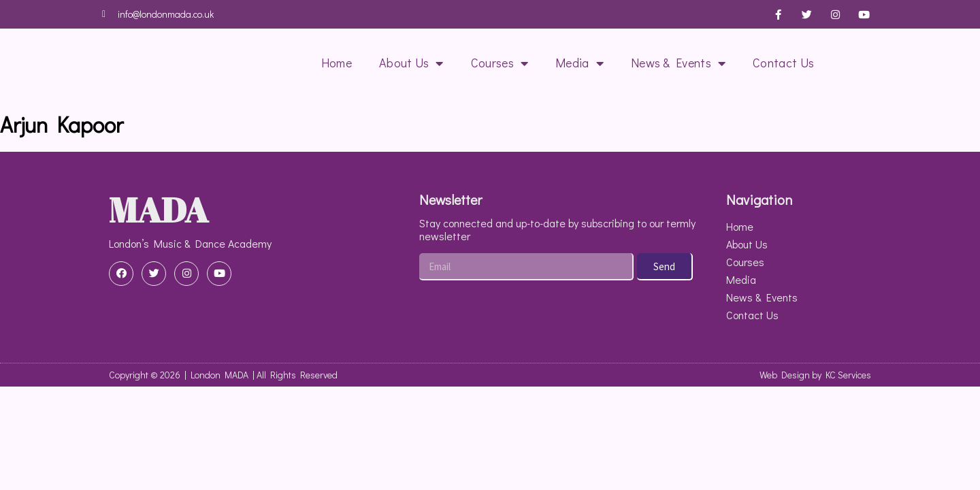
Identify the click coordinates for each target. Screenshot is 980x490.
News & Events (678, 63)
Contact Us (783, 63)
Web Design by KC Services (815, 375)
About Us (411, 63)
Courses (500, 63)
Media (579, 63)
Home (337, 63)
